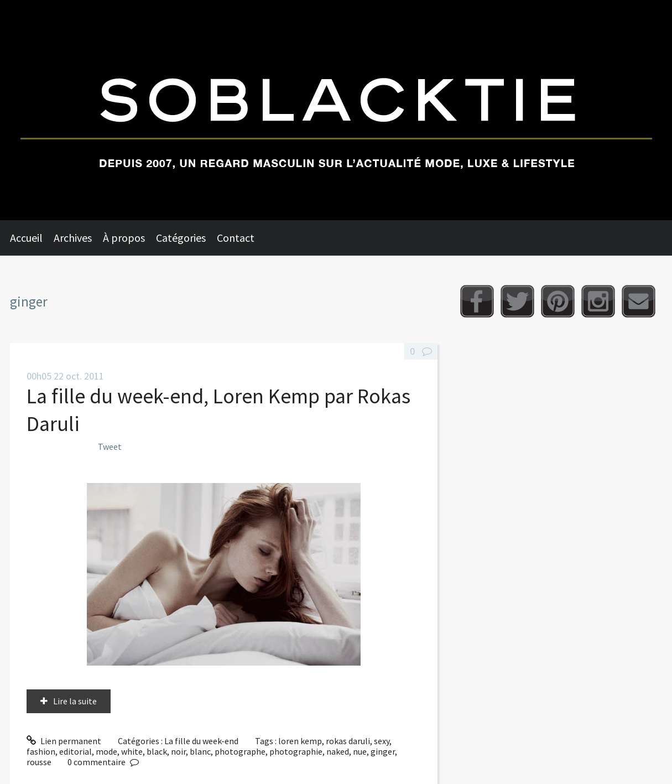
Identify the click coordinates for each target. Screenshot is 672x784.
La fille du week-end (201, 741)
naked (338, 751)
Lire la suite (75, 701)
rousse (39, 762)
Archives (73, 238)
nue (360, 751)
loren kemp (300, 741)
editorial (75, 751)
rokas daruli (348, 741)
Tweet (110, 446)
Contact (236, 238)
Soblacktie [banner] (336, 110)
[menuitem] (32, 238)
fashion (41, 751)
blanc (200, 751)
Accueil (26, 238)
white (132, 751)
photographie (296, 751)
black (157, 751)
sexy (382, 741)
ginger (383, 751)
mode (106, 751)
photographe (240, 751)
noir (178, 751)
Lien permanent (64, 741)
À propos (124, 238)
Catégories (181, 238)
